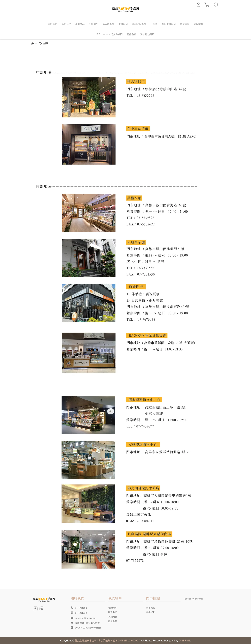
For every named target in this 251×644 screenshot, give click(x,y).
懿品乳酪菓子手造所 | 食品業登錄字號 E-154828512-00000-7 (108, 640)
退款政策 (113, 617)
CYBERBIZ (184, 640)
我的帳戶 (113, 608)
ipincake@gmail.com (86, 618)
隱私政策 (113, 621)
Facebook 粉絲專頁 (194, 599)
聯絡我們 (151, 612)
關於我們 (113, 612)
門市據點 (151, 608)
